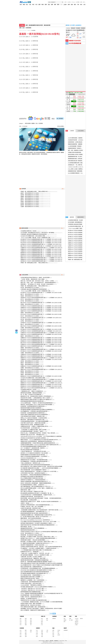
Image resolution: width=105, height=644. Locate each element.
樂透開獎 (83, 28)
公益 (58, 633)
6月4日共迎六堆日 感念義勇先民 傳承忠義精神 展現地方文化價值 (36, 570)
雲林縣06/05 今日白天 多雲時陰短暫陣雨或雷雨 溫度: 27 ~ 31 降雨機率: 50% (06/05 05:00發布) (43, 261)
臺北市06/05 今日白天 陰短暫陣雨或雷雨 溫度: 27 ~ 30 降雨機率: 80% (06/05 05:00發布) (42, 326)
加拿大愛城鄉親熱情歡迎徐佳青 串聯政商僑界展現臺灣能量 (35, 572)
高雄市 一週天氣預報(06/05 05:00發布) (30, 202)
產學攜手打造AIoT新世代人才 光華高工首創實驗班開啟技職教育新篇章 (38, 538)
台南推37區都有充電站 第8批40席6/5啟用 (31, 583)
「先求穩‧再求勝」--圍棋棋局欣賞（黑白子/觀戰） (33, 279)
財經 (33, 5)
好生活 (59, 630)
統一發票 (71, 620)
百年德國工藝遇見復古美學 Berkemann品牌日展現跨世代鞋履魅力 (37, 587)
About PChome (62, 641)
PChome (73, 2)
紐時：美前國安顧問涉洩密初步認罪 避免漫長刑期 (38, 25)
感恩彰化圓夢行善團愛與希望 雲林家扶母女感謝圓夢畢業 (34, 415)
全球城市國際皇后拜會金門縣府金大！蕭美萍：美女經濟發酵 (35, 278)
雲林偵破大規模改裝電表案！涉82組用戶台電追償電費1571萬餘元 (36, 523)
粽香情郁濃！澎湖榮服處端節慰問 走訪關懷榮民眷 (33, 406)
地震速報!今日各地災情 (75, 41)
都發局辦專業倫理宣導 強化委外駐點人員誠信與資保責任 (34, 513)
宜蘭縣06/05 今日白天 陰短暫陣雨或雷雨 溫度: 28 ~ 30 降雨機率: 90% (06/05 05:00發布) (42, 249)
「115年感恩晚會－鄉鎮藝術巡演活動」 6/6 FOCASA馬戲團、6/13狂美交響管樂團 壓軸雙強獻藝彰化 (45, 602)
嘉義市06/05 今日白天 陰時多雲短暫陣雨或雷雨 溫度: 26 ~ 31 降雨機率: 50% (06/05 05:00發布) (43, 370)
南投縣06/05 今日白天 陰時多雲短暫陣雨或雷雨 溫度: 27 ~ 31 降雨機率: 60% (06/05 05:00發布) (43, 298)
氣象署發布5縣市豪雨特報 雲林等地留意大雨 (32, 497)
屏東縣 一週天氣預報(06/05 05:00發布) (30, 203)
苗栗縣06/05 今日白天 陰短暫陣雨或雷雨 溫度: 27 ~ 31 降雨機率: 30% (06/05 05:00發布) (42, 308)
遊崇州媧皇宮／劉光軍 (26, 527)
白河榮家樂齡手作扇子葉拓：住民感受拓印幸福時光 (33, 473)
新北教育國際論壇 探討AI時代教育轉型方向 (31, 595)
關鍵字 (65, 628)
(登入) (84, 2)
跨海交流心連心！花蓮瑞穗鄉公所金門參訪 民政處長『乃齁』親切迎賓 (38, 433)
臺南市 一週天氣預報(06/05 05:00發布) (30, 200)
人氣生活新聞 (80, 131)
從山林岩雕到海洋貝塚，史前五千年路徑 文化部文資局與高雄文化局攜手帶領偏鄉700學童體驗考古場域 (45, 565)
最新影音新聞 (80, 217)
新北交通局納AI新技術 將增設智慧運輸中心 (31, 575)
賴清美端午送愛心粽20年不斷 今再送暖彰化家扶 (32, 435)
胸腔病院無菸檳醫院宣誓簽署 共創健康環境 (31, 408)
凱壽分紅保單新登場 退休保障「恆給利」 (30, 578)
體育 (58, 5)
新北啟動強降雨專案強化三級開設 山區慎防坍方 (32, 485)
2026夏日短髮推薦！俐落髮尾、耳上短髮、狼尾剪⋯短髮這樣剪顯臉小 (84, 146)
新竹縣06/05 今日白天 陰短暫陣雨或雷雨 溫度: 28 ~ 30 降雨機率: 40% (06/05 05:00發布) (42, 241)
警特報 (81, 619)
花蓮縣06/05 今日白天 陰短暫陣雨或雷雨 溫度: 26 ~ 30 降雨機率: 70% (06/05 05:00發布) (42, 354)
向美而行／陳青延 (25, 503)
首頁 (21, 5)
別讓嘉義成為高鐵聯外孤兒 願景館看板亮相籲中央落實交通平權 (36, 515)
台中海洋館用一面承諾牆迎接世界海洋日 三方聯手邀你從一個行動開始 (84, 222)
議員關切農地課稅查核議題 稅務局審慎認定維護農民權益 (35, 560)
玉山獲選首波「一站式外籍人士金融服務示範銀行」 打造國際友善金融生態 (38, 548)
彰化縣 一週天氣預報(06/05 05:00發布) (30, 288)
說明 (81, 2)
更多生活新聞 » (61, 126)
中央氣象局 (33, 30)
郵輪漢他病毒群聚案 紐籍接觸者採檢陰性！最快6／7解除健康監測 (83, 144)
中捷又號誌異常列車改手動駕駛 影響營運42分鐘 (32, 416)
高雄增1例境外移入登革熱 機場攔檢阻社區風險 (32, 425)
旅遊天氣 (77, 622)
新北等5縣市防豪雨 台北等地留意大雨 (30, 428)
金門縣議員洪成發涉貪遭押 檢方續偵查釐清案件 (32, 476)
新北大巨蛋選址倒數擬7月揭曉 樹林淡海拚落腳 (32, 478)
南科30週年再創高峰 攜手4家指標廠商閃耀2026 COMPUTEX (36, 487)
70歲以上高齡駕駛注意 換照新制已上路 (30, 463)
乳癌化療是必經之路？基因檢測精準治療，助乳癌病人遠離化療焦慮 (83, 161)
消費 (69, 5)
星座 (49, 5)
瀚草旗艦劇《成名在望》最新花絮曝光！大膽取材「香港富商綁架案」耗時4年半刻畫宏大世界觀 (43, 609)
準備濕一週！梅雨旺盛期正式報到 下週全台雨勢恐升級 (81, 260)
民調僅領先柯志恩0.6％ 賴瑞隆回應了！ (30, 552)
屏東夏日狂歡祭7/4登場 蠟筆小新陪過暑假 (31, 604)
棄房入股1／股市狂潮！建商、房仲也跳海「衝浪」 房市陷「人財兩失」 (38, 281)
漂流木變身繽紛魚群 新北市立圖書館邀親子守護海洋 (33, 470)
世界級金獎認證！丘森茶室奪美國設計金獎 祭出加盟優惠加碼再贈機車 (38, 568)
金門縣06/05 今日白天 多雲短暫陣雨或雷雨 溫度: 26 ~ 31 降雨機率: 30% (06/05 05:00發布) (42, 323)
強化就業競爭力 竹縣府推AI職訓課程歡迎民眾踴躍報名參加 (35, 475)
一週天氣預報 (27, 123)
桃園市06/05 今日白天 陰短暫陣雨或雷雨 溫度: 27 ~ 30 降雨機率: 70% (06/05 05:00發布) (42, 311)
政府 (81, 5)
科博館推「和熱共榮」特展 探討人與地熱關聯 (32, 507)
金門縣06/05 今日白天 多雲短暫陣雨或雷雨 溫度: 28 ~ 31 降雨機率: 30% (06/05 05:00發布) (42, 244)
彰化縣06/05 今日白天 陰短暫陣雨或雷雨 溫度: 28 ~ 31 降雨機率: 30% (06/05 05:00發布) (42, 239)
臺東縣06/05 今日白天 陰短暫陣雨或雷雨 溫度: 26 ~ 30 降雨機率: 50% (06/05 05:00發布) (42, 376)
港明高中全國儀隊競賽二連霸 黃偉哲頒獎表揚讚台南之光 (34, 481)
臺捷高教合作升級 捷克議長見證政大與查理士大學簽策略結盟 (36, 396)
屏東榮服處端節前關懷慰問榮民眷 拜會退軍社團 (32, 401)
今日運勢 (72, 25)
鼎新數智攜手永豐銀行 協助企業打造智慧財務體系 (33, 540)
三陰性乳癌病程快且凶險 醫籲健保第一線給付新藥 (33, 558)
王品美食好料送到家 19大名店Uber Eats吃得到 (79, 140)
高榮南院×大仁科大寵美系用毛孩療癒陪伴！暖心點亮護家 (34, 453)
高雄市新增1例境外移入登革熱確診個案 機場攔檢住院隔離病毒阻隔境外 (38, 525)
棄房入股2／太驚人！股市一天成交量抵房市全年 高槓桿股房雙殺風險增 (38, 283)
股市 (66, 2)
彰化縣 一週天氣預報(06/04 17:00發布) (30, 533)
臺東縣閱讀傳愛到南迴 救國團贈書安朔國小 (31, 592)
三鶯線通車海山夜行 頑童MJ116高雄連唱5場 (32, 391)
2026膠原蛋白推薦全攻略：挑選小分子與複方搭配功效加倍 (81, 163)
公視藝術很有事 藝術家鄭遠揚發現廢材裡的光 (32, 582)
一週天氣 (77, 620)
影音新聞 (22, 628)
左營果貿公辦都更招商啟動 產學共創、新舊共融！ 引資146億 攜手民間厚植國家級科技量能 (42, 547)
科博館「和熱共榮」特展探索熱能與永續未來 (31, 597)
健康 (52, 5)
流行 (31, 625)
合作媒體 (78, 2)
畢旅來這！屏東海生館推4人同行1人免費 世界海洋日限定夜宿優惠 (36, 405)
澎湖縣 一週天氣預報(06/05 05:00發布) (30, 328)
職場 (43, 5)
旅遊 (72, 5)
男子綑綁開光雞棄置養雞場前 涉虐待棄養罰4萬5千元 (34, 512)
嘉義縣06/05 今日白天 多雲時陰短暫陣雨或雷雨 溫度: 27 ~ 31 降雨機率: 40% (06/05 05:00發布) (43, 259)
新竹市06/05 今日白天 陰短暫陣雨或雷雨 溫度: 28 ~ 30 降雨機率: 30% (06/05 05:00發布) (42, 243)
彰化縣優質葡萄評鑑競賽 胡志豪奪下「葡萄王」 (32, 431)
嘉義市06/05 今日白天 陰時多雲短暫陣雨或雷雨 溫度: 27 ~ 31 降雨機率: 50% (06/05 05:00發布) (43, 258)
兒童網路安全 (56, 641)
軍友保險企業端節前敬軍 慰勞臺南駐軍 (30, 450)
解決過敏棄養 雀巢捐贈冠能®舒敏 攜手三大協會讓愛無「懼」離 (36, 493)
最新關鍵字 (66, 630)
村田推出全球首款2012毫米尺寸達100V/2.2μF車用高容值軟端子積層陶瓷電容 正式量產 (41, 532)
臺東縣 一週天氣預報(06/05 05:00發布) (30, 205)
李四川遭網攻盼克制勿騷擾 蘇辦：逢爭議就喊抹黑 (33, 607)
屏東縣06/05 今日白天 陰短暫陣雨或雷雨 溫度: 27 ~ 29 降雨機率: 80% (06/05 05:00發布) (42, 254)
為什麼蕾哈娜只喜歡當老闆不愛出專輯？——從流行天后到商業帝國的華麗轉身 (39, 468)
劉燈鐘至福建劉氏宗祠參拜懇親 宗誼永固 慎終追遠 (33, 455)
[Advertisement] (42, 169)
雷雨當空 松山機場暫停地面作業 (29, 599)
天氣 (36, 123)
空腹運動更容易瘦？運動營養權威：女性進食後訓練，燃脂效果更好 (83, 171)
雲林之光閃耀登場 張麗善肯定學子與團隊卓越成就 (33, 610)
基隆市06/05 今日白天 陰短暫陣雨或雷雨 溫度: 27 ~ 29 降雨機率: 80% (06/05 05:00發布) (42, 356)
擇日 (65, 622)
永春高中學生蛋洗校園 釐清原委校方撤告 (31, 508)
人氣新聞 (70, 131)
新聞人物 (43, 616)
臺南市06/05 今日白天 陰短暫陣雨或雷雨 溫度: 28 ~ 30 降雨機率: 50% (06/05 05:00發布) (42, 256)
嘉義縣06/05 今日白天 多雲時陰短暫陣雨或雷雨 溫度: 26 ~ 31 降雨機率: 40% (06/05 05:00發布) (43, 358)
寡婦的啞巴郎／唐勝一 (26, 490)
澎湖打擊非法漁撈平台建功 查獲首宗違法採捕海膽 (33, 423)
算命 (65, 619)
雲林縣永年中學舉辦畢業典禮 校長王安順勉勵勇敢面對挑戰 (35, 505)
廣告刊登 (47, 641)
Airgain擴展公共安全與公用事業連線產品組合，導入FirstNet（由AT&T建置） (39, 522)
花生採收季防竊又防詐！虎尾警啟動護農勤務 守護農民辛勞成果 (36, 495)
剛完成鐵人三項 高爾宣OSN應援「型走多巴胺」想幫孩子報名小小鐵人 (37, 537)
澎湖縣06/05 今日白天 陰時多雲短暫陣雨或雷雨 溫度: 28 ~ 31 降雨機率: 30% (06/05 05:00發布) (43, 248)
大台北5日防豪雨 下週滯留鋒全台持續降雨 (31, 585)
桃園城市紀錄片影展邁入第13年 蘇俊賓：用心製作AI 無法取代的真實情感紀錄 (40, 502)
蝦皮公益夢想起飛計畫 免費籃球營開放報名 (31, 567)
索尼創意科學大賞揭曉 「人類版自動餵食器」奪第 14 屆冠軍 (35, 398)
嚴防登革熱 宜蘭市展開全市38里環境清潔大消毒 (32, 420)
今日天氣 (68, 28)
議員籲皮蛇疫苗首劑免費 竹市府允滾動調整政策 (32, 528)
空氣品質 (73, 28)
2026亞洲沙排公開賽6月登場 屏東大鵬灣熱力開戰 (79, 226)
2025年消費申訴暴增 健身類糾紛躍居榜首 (78, 138)
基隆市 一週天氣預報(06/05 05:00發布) (30, 193)
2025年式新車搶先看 (75, 43)
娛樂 (55, 5)
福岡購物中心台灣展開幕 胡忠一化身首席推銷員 (32, 580)
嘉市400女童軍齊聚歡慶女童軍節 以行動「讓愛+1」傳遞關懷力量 (37, 488)
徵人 (66, 641)
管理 (53, 635)
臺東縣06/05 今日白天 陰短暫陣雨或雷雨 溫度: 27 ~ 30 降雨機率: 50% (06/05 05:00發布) (42, 253)
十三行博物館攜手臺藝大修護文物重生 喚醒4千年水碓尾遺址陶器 (36, 550)
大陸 (84, 5)
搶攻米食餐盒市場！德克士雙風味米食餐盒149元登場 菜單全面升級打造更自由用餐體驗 (42, 466)
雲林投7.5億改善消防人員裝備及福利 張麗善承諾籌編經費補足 (36, 483)
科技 (36, 5)
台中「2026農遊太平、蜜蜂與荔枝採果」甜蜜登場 (33, 448)
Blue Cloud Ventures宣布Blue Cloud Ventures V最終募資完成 (35, 520)
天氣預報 (41, 123)
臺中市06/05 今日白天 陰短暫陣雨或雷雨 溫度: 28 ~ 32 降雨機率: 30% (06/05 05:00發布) (42, 303)
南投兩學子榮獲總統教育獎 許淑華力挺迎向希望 (32, 545)
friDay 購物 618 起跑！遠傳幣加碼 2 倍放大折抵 (79, 169)
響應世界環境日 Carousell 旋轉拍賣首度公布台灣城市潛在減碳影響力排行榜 (39, 440)
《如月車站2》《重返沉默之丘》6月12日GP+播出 (32, 588)
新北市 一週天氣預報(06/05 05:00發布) (30, 316)
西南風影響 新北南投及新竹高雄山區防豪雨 (31, 535)
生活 (61, 5)
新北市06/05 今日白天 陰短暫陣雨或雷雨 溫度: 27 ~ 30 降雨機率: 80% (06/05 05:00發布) (42, 314)
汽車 (78, 5)
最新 (21, 619)
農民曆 (68, 25)
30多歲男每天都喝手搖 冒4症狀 (75, 220)
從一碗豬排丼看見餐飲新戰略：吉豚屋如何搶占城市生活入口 (35, 543)
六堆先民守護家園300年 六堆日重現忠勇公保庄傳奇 (33, 451)
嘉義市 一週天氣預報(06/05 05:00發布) (30, 198)
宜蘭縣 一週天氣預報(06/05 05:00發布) (30, 368)
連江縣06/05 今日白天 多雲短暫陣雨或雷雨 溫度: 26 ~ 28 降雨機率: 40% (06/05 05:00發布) (42, 318)
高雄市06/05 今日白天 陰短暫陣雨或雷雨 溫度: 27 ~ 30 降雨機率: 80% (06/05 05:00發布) (42, 334)
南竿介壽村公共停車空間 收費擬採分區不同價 (32, 492)
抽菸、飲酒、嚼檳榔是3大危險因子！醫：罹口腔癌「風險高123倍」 (83, 150)
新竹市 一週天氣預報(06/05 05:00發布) (30, 299)
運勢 (46, 5)
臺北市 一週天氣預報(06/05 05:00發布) (30, 324)
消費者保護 (51, 641)
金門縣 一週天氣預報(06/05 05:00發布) (30, 321)
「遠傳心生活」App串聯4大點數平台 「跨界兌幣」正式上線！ (35, 553)
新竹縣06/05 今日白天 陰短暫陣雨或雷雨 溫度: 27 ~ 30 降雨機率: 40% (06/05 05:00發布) (42, 306)
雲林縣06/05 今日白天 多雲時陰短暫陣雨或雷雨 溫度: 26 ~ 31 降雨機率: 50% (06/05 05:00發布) (43, 349)
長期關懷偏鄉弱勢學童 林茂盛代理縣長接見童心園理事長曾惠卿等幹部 (38, 443)
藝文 (58, 632)
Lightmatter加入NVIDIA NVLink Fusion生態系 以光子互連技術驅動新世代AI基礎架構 (41, 436)
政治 (27, 5)
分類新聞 (22, 616)
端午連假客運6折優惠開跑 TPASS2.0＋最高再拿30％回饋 (35, 555)
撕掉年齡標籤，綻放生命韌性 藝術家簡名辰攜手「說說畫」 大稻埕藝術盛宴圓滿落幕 (41, 498)
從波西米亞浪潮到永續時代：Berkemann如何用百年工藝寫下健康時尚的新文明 (39, 445)
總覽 (53, 630)
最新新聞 (70, 217)
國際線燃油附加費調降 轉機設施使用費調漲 (31, 393)
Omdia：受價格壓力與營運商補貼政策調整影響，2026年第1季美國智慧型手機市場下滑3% (42, 593)
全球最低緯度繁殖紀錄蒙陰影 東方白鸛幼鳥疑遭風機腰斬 (35, 421)
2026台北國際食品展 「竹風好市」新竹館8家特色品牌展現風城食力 (37, 403)
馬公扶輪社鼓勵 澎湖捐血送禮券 (29, 500)
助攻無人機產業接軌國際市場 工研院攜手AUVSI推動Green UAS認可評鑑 (38, 471)
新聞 (20, 28)
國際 (39, 5)
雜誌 (75, 5)
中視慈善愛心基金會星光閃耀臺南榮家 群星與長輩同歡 (80, 224)
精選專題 (54, 619)
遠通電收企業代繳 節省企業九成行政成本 (31, 605)
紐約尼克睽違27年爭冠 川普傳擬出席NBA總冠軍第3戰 (80, 154)
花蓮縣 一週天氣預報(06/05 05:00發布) (30, 207)
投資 (53, 633)
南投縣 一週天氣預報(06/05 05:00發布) (30, 296)
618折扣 (69, 2)
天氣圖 (76, 625)
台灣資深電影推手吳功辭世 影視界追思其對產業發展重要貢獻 (35, 465)
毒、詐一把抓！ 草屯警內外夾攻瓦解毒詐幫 (31, 395)
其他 (31, 632)
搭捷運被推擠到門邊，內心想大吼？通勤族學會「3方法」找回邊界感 (83, 157)
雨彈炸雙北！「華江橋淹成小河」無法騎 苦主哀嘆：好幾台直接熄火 (37, 284)
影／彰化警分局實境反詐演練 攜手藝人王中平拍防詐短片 (35, 517)
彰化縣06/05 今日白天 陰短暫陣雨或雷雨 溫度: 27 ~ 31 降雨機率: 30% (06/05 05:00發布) (42, 293)
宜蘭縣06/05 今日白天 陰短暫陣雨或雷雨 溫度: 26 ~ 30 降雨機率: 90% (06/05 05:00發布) (42, 366)
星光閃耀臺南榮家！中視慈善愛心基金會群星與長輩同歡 (34, 411)
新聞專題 (54, 616)
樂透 (70, 619)
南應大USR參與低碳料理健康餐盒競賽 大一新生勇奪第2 (34, 456)
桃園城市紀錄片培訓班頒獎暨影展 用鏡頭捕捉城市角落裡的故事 (36, 441)
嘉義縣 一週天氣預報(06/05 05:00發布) (30, 197)
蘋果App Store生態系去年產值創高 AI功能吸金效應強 (34, 418)
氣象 (76, 616)
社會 (30, 5)
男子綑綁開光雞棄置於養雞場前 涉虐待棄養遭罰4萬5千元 (34, 573)
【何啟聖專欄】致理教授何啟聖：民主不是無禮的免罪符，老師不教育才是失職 (39, 510)
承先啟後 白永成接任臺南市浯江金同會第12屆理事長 (33, 438)
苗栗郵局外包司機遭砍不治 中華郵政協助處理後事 (33, 480)
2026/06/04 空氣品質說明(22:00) (28, 458)
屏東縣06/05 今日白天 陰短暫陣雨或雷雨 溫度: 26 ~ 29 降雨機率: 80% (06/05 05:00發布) (42, 341)
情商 (31, 620)
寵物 (31, 619)
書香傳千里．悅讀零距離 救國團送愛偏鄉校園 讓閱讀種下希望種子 (36, 562)
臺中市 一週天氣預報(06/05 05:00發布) (30, 294)
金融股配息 (78, 25)
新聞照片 (38, 628)
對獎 (70, 616)
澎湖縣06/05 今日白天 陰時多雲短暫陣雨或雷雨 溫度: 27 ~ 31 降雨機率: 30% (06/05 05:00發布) (43, 333)
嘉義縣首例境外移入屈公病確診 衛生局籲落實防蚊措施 (34, 460)
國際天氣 (77, 623)
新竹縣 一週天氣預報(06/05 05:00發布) (30, 301)
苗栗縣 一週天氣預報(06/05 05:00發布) (30, 304)
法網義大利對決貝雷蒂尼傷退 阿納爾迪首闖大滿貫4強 (80, 152)
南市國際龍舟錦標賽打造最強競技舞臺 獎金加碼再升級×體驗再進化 (37, 410)
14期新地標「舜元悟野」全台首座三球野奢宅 (31, 557)
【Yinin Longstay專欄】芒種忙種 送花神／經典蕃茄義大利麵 (82, 228)
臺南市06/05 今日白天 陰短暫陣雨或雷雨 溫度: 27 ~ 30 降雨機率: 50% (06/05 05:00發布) (42, 346)
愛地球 (59, 635)
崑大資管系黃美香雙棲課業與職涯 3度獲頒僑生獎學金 (34, 446)
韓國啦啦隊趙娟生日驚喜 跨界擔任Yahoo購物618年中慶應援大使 (36, 400)
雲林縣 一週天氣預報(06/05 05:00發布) (30, 195)
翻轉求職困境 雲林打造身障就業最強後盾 (31, 518)
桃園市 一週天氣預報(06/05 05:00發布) (30, 313)
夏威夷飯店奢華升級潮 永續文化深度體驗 (30, 577)
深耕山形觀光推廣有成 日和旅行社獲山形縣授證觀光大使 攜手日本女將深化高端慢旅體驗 (42, 563)
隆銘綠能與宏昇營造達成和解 (28, 530)
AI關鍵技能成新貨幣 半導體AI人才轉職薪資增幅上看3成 (34, 426)
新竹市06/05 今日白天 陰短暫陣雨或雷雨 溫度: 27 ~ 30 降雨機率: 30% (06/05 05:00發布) (42, 309)
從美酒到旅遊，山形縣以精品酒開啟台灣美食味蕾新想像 (81, 142)
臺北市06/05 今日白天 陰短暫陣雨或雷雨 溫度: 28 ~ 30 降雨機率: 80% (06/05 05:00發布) (42, 246)
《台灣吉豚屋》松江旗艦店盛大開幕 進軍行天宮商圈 (33, 430)
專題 (24, 5)
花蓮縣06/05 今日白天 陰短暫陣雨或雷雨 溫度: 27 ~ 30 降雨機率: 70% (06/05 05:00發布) (42, 251)
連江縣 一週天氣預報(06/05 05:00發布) (30, 319)
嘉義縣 (33, 123)
